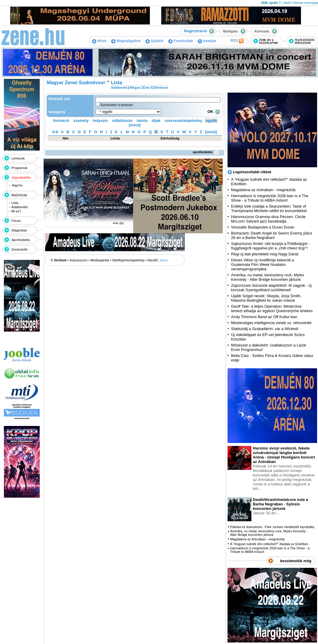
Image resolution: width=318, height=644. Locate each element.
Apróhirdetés (21, 240)
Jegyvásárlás (21, 177)
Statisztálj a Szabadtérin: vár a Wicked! (265, 329)
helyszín (100, 121)
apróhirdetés (206, 152)
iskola (142, 121)
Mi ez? (16, 211)
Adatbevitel (19, 207)
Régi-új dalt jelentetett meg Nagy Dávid (265, 254)
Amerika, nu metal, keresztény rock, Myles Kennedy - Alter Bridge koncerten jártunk (268, 277)
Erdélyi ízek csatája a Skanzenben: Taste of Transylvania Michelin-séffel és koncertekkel (269, 208)
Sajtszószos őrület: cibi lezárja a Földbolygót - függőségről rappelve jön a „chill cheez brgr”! (271, 246)
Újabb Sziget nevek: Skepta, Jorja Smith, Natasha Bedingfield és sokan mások (266, 298)
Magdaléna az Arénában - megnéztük (263, 190)
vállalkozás (122, 121)
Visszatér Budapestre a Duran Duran (263, 227)
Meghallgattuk (126, 41)
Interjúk (207, 41)
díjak (156, 121)
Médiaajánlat (100, 260)
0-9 (55, 132)
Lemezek (18, 158)
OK (214, 112)
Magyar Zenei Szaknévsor (76, 83)
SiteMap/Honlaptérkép (128, 260)
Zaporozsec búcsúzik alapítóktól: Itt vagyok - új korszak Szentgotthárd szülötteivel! (271, 288)
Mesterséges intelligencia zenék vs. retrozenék (271, 323)
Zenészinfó (19, 249)
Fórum (16, 221)
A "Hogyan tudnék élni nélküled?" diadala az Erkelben (269, 544)
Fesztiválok (180, 41)
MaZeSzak (19, 195)
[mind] (135, 125)
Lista (15, 203)
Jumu (164, 260)
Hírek (99, 41)
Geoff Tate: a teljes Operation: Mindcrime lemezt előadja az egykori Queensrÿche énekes (272, 309)
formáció (61, 121)
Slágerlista (19, 230)
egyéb (211, 121)
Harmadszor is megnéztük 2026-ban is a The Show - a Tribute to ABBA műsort (270, 198)
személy (81, 121)
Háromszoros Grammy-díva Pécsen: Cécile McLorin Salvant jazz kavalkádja (268, 219)
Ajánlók (155, 41)
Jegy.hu (17, 185)
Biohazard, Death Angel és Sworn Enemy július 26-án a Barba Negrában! (272, 235)
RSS (237, 41)
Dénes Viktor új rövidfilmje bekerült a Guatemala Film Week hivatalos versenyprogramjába (263, 264)
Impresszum (79, 260)
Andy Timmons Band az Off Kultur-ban (264, 317)
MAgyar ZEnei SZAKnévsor (149, 88)
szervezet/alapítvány (183, 121)
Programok (19, 168)
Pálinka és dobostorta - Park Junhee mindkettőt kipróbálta (272, 527)
